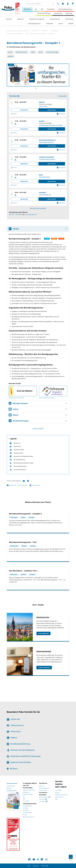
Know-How (50, 24)
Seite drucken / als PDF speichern (17, 485)
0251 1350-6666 (17, 214)
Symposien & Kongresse (37, 19)
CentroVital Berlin (45, 177)
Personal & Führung (44, 13)
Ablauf (41, 52)
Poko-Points (14, 731)
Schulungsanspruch (34, 24)
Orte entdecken (43, 633)
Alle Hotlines (59, 790)
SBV (42, 9)
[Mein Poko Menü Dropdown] (68, 3)
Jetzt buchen (52, 110)
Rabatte (12, 738)
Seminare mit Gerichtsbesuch (21, 750)
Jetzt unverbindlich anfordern (47, 398)
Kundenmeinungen (52, 52)
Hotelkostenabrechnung (18, 744)
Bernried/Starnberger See (47, 140)
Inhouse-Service (55, 19)
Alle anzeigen (63, 96)
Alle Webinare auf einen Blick (16, 398)
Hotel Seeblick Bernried (47, 142)
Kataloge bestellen (12, 790)
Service (61, 24)
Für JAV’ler (26, 808)
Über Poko (69, 13)
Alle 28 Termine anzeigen (38, 208)
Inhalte (10, 52)
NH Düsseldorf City (45, 195)
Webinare (21, 19)
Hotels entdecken (44, 668)
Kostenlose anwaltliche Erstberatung (24, 756)
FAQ (56, 799)
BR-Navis (12, 769)
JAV (36, 9)
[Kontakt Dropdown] (58, 3)
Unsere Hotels (43, 790)
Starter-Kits (13, 719)
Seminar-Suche (11, 786)
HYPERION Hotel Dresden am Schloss (51, 125)
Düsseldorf (43, 192)
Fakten (33, 52)
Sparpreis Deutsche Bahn (19, 762)
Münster (42, 102)
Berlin (41, 175)
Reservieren (24, 110)
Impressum (36, 866)
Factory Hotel (43, 106)
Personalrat (51, 9)
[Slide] (36, 88)
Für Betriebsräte (27, 806)
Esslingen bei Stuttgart (46, 157)
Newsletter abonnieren (61, 795)
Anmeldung (61, 114)
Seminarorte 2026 (28, 794)
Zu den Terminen (38, 428)
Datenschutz (45, 866)
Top (71, 857)
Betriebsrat (27, 9)
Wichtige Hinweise (22, 52)
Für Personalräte (27, 812)
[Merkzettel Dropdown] (63, 3)
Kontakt (71, 24)
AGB (29, 866)
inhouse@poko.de (31, 214)
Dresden (42, 121)
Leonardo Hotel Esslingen (47, 159)
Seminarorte (58, 13)
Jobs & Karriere (59, 797)
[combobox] (40, 4)
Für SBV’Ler (26, 810)
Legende (11, 56)
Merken (14, 114)
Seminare (9, 19)
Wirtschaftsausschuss (65, 9)
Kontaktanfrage (35, 485)
